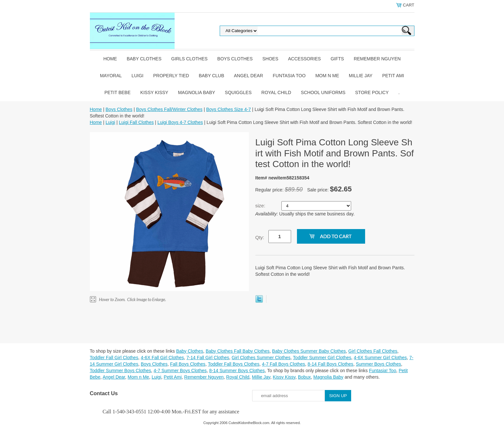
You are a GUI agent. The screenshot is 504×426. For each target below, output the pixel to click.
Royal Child (276, 92)
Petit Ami (393, 76)
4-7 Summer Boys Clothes (180, 371)
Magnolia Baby (196, 92)
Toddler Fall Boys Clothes (234, 364)
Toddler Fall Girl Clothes (114, 358)
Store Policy (372, 92)
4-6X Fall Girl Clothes (162, 358)
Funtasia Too (289, 76)
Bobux (304, 377)
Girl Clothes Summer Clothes (261, 358)
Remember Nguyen (377, 59)
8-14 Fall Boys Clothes (331, 364)
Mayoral (111, 76)
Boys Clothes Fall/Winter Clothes (169, 109)
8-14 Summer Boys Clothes (237, 371)
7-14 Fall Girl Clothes (208, 358)
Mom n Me (327, 76)
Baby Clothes (144, 59)
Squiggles (238, 92)
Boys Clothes (235, 59)
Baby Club (211, 76)
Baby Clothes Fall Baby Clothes (238, 351)
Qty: (260, 237)
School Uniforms (323, 92)
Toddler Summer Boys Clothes (121, 371)
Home (110, 59)
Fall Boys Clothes (188, 364)
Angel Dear (249, 76)
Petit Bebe (118, 92)
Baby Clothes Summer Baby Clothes (309, 351)
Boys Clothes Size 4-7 (228, 109)
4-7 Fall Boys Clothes (283, 364)
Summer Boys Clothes (378, 364)
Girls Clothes (190, 59)
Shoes (270, 59)
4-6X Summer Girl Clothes (380, 358)
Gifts (337, 59)
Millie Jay (361, 76)
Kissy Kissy (154, 92)
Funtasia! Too (383, 371)
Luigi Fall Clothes (136, 122)
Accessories (305, 59)
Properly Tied (171, 76)
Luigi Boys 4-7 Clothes (180, 122)
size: (261, 206)
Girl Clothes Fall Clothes (373, 351)
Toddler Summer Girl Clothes (322, 358)
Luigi (137, 76)
